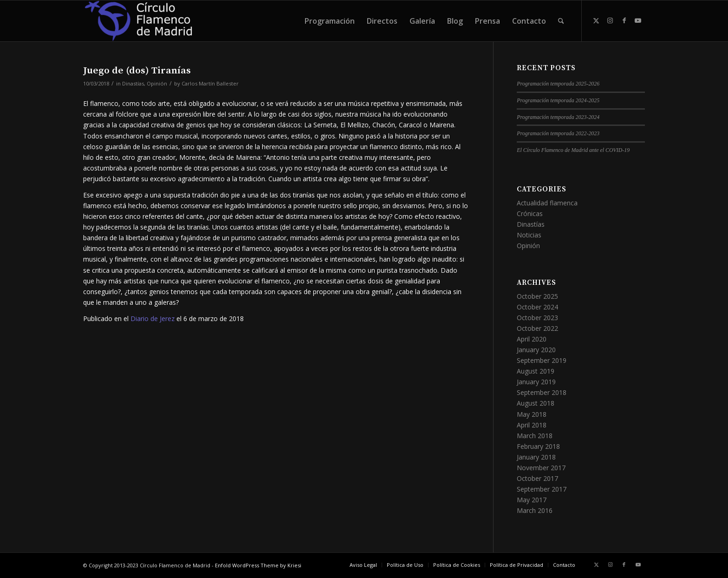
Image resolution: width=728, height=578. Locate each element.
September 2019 (542, 360)
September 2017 (542, 489)
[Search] (561, 21)
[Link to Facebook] (624, 20)
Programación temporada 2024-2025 (558, 100)
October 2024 (537, 307)
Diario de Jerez (153, 319)
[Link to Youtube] (638, 20)
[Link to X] (596, 20)
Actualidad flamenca (547, 203)
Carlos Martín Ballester (210, 83)
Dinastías (133, 83)
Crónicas (530, 213)
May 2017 (532, 500)
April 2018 (532, 425)
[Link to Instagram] (610, 20)
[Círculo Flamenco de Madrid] (138, 21)
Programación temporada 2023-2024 (558, 117)
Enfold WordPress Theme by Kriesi (258, 565)
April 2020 (532, 339)
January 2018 (536, 457)
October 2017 (537, 478)
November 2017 (541, 468)
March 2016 (535, 510)
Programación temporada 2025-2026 (558, 84)
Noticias (529, 235)
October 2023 (537, 318)
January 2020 (536, 350)
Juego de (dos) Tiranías (137, 71)
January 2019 (536, 382)
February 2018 (538, 446)
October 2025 (537, 296)
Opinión (157, 83)
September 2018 (542, 392)
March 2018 (535, 436)
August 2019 (536, 371)
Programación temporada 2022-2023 (558, 133)
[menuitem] (330, 21)
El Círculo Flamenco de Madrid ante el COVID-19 (573, 150)
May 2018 (532, 414)
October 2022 (537, 328)
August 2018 (536, 403)
